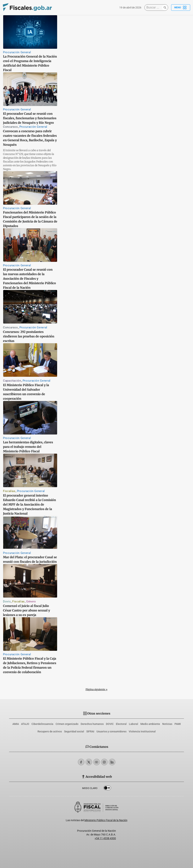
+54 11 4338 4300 (105, 838)
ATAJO (25, 724)
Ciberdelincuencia (42, 724)
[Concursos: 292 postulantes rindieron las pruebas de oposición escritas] (30, 307)
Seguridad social (74, 731)
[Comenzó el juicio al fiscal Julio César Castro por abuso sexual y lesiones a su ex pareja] (30, 581)
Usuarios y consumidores (111, 731)
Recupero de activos (50, 731)
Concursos (10, 127)
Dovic (7, 601)
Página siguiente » (96, 689)
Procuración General (17, 52)
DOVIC (110, 724)
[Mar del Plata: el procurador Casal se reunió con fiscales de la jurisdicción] (30, 533)
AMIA (16, 724)
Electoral (121, 724)
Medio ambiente (150, 724)
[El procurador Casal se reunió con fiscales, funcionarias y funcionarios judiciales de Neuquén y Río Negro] (30, 89)
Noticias (167, 724)
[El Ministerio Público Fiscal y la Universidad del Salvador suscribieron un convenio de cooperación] (30, 360)
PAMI (178, 724)
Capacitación (12, 381)
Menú (181, 8)
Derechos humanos (92, 724)
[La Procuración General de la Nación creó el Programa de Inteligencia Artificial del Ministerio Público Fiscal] (30, 32)
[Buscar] (154, 8)
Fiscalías (9, 491)
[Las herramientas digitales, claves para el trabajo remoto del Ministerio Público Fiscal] (30, 418)
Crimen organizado (67, 724)
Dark (107, 789)
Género (31, 601)
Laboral (134, 724)
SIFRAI (90, 731)
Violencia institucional (142, 731)
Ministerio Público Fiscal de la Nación (106, 820)
